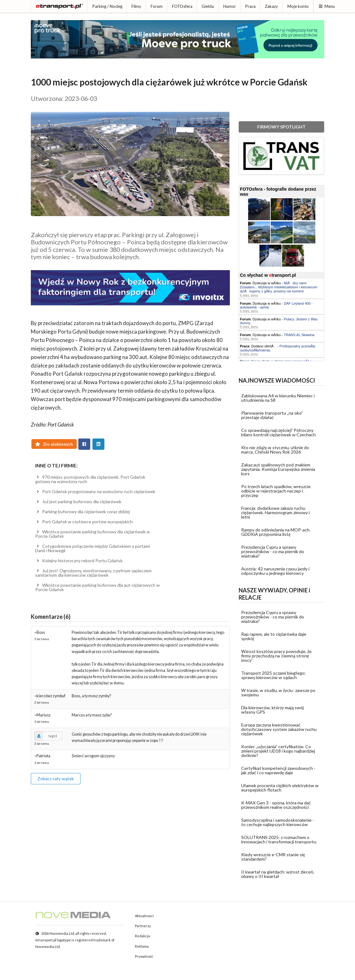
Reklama (142, 946)
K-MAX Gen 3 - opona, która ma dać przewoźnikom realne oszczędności (276, 805)
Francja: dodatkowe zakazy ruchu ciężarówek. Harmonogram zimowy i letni (275, 512)
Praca (250, 6)
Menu (327, 6)
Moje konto (298, 6)
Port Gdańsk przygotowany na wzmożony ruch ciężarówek (95, 491)
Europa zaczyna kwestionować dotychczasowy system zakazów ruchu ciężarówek (279, 729)
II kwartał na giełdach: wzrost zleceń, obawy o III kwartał (278, 874)
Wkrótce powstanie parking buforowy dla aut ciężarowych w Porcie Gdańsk (97, 587)
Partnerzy (143, 926)
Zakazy (271, 6)
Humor (230, 6)
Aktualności (144, 916)
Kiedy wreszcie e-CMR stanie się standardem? (273, 857)
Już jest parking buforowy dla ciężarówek (78, 501)
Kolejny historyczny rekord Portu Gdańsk (79, 561)
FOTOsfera (182, 6)
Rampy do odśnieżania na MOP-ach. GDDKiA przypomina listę (276, 532)
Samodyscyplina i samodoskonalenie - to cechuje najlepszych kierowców (278, 822)
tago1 (46, 736)
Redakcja (142, 936)
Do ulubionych (54, 444)
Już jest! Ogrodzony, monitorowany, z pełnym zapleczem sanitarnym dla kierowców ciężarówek (93, 573)
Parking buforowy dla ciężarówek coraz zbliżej (83, 512)
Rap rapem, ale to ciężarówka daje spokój (274, 636)
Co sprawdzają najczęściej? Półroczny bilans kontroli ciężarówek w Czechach (278, 432)
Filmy (136, 6)
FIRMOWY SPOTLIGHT (281, 127)
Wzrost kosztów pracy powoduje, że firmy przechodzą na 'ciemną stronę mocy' (276, 656)
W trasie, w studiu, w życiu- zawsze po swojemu (278, 692)
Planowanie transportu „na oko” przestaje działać (272, 415)
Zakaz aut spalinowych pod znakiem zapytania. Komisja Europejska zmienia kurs (278, 469)
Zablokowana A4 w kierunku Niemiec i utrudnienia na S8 (278, 398)
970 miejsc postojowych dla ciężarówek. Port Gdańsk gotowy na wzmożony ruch (90, 479)
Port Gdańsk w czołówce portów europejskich (84, 522)
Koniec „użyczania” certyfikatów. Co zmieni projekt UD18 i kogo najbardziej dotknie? (278, 751)
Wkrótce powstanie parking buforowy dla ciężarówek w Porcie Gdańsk (93, 534)
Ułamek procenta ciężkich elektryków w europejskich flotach (280, 788)
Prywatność (144, 956)
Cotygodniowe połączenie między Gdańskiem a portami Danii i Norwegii (93, 548)
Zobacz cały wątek (56, 779)
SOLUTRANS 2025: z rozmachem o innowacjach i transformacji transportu (279, 839)
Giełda (208, 6)
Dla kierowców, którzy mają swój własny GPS (272, 710)
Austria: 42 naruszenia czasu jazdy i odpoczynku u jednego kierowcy (275, 571)
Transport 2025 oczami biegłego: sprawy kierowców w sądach (274, 675)
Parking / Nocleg (107, 6)
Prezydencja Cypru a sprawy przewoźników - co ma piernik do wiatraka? (273, 551)
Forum (157, 6)
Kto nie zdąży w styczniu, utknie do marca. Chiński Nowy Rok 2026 (275, 450)
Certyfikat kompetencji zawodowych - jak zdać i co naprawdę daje (278, 770)
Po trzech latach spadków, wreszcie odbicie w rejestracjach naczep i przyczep (276, 491)
